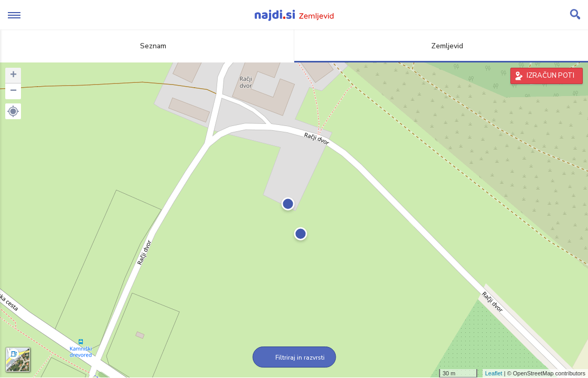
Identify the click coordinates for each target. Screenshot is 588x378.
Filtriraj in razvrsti (294, 358)
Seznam (147, 46)
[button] (13, 111)
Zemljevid (441, 46)
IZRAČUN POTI (550, 76)
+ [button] (13, 76)
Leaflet (494, 373)
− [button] (13, 91)
